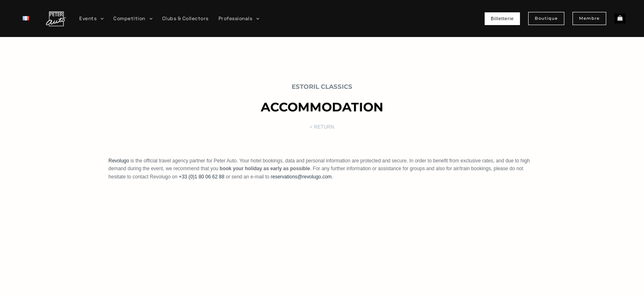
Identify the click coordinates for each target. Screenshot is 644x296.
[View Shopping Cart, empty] (620, 19)
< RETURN (322, 127)
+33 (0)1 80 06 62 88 (202, 177)
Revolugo (119, 161)
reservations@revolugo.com (302, 177)
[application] (100, 18)
